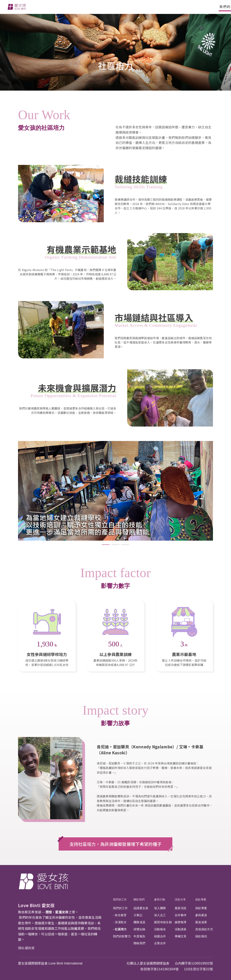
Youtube (209, 875)
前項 (8, 499)
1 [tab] (106, 545)
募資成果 (201, 922)
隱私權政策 (26, 948)
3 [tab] (125, 545)
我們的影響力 (121, 936)
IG (183, 875)
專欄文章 (180, 936)
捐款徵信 (201, 936)
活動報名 (160, 929)
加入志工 (160, 916)
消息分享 (119, 7)
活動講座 (180, 929)
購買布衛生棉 (162, 922)
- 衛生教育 (119, 916)
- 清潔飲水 (119, 922)
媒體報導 (180, 922)
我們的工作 (45, 7)
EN (172, 7)
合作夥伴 (180, 916)
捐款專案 (143, 7)
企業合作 (160, 943)
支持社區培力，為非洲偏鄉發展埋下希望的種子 (116, 844)
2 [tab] (115, 545)
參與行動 (95, 7)
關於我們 (71, 7)
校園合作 (160, 936)
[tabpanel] (115, 491)
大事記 (138, 916)
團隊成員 (139, 922)
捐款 (214, 7)
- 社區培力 (119, 929)
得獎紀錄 (139, 929)
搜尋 (192, 7)
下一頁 (223, 495)
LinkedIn (201, 875)
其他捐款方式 (204, 929)
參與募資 (201, 916)
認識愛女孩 (140, 909)
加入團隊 (160, 909)
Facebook (175, 875)
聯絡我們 (139, 943)
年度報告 (139, 936)
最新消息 (180, 909)
